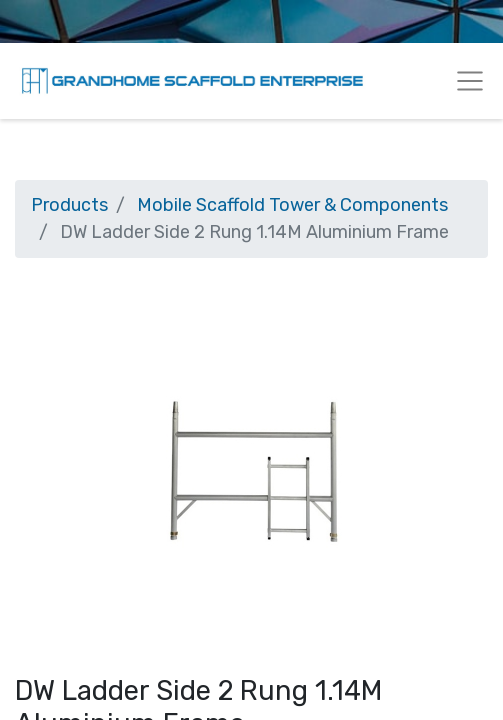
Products (69, 205)
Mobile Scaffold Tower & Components (292, 205)
